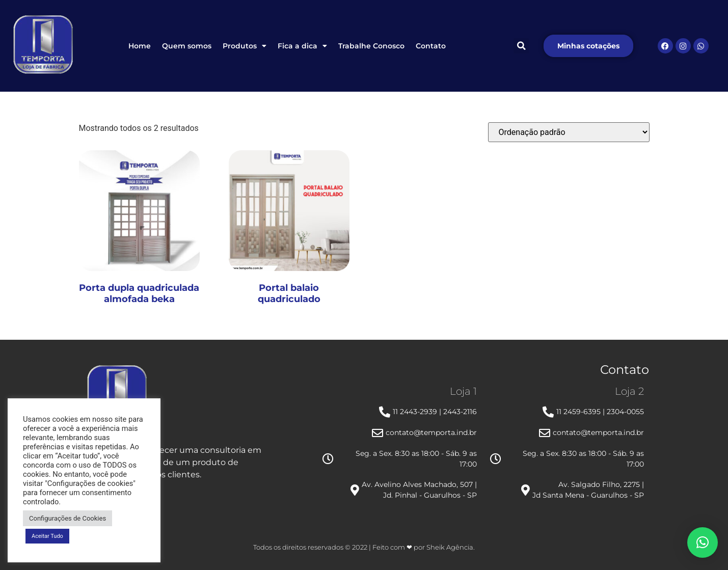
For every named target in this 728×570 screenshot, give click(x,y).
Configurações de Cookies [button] (68, 518)
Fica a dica (302, 46)
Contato (431, 46)
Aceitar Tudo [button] (47, 536)
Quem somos (187, 46)
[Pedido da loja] (569, 132)
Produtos (245, 46)
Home (140, 46)
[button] (521, 46)
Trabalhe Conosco (371, 46)
